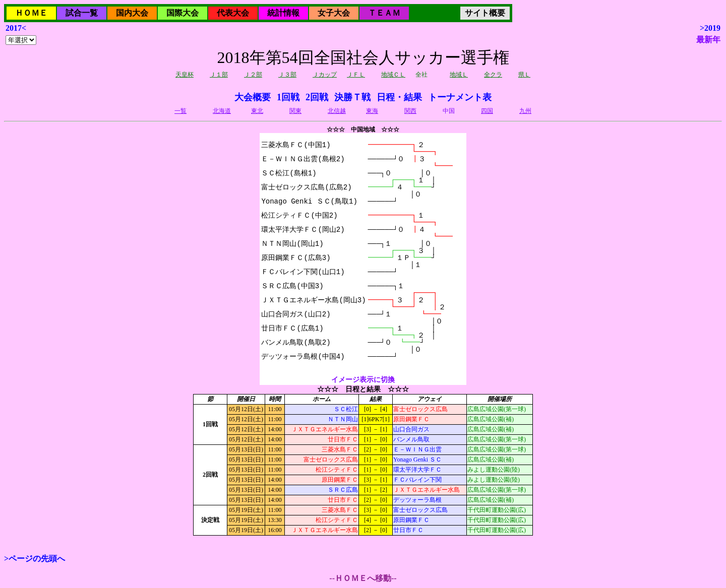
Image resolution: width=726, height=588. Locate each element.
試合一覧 (82, 13)
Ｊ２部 (253, 75)
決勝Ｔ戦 (352, 97)
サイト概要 (485, 13)
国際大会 (183, 13)
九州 (525, 111)
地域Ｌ (459, 75)
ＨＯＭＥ (31, 13)
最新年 (708, 40)
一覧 (180, 111)
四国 (487, 111)
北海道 (222, 111)
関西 (410, 111)
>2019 (710, 28)
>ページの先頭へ (35, 559)
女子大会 (334, 13)
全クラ (493, 75)
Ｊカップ (325, 75)
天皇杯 (185, 75)
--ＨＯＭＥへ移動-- (363, 578)
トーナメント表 (460, 97)
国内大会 (132, 13)
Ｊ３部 (287, 75)
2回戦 (317, 97)
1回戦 (288, 97)
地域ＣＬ (393, 75)
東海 (372, 111)
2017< (16, 28)
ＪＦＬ (356, 75)
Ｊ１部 (219, 75)
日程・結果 (399, 97)
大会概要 (253, 97)
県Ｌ (524, 75)
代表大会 (233, 13)
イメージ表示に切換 (363, 380)
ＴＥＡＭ (384, 13)
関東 (295, 111)
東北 (257, 111)
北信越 (337, 111)
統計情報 (283, 13)
